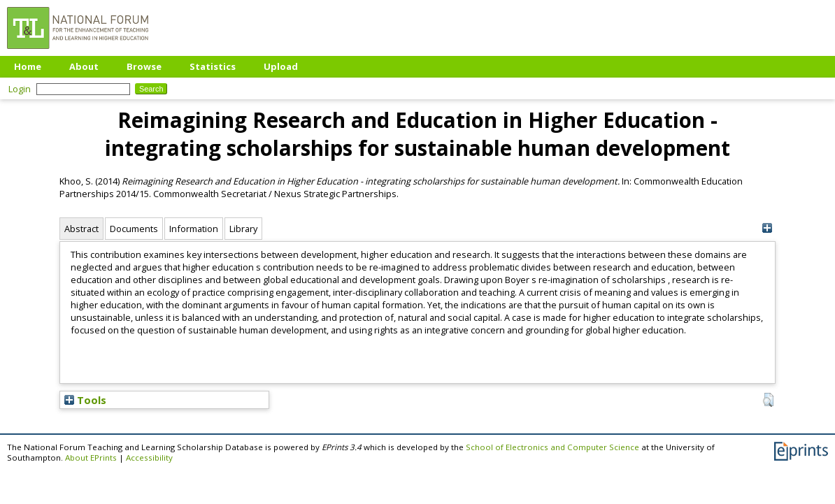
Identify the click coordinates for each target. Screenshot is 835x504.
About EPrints (91, 458)
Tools (85, 400)
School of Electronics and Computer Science (552, 447)
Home (28, 66)
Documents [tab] (134, 229)
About (84, 66)
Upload (281, 66)
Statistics (213, 66)
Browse (144, 66)
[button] (768, 400)
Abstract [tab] (81, 229)
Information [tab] (194, 229)
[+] (767, 228)
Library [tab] (243, 229)
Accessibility (149, 458)
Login (20, 89)
